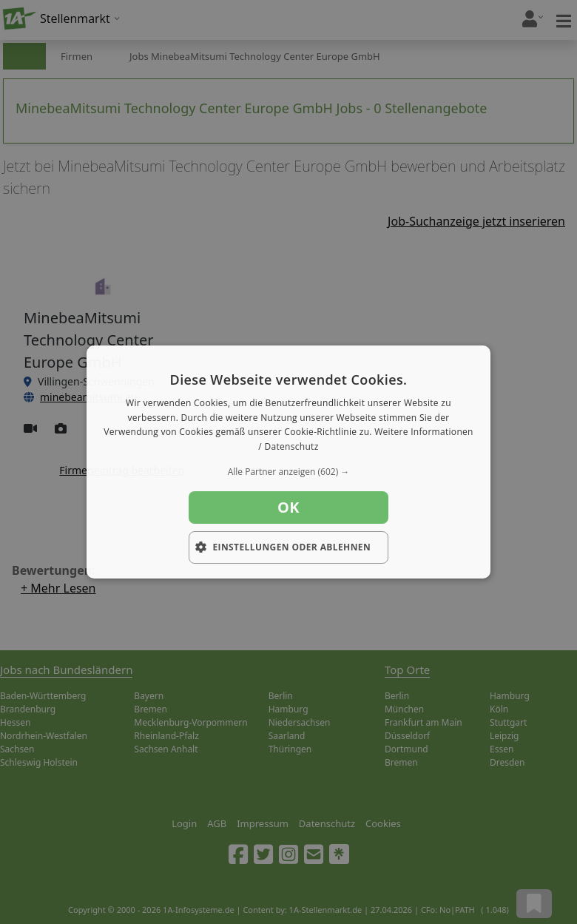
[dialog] (288, 462)
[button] (288, 472)
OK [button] (288, 507)
